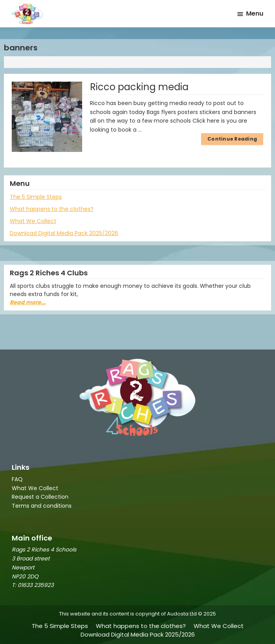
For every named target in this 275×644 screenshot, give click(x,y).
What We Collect (33, 221)
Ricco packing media (139, 87)
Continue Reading (232, 139)
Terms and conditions (42, 506)
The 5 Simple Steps (36, 197)
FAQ (17, 479)
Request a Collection (40, 497)
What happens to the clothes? (52, 209)
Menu (255, 13)
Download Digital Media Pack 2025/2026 (64, 233)
